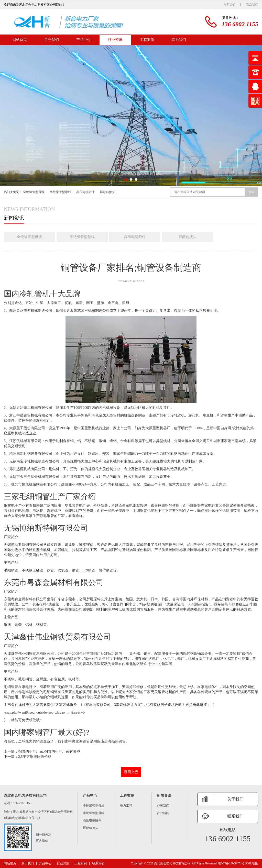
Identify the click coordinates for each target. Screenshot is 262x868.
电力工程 (126, 806)
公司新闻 (163, 806)
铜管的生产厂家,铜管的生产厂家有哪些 (49, 752)
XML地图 (252, 863)
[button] (126, 179)
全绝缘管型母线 (34, 192)
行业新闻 (163, 813)
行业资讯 (115, 40)
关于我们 (229, 5)
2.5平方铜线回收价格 (35, 757)
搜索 (252, 192)
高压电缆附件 (85, 192)
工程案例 (147, 40)
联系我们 (252, 5)
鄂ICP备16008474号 (231, 863)
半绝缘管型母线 (60, 192)
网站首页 (20, 40)
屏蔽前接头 (107, 192)
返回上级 (131, 772)
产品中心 (83, 40)
